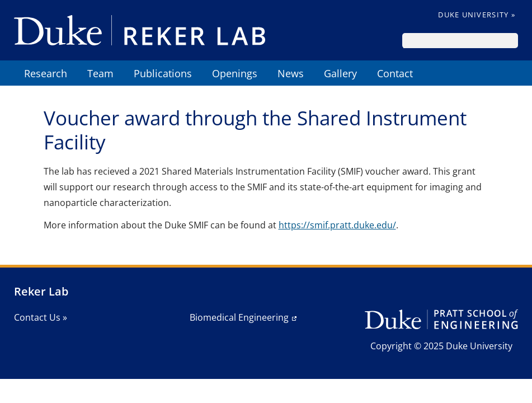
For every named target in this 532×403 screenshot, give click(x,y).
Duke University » (477, 15)
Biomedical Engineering (239, 317)
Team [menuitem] (100, 73)
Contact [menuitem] (395, 73)
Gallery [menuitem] (340, 73)
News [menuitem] (291, 73)
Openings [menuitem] (235, 73)
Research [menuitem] (46, 73)
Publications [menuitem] (163, 73)
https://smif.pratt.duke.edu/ (337, 225)
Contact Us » (41, 317)
